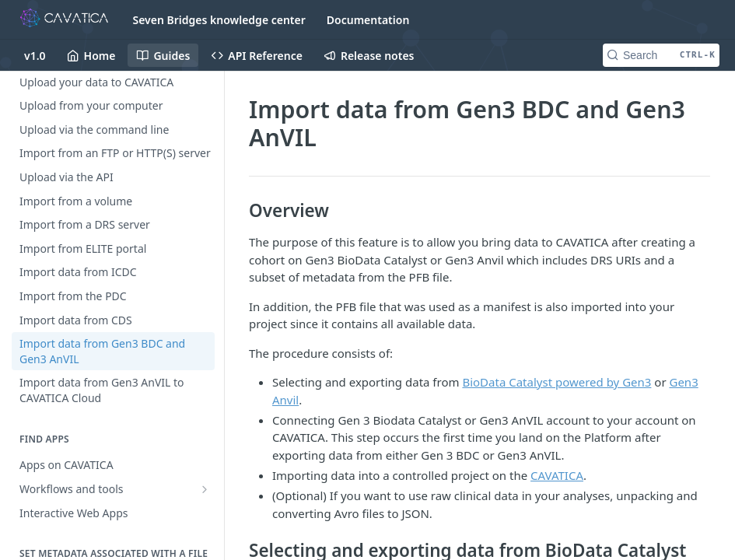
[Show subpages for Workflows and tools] (205, 489)
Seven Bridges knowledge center (219, 20)
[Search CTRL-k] (661, 55)
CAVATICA (557, 475)
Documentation (368, 20)
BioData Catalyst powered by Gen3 (556, 382)
